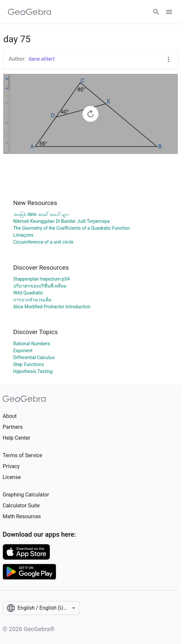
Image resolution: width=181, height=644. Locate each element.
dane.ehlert (42, 59)
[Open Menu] (169, 12)
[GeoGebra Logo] (30, 12)
